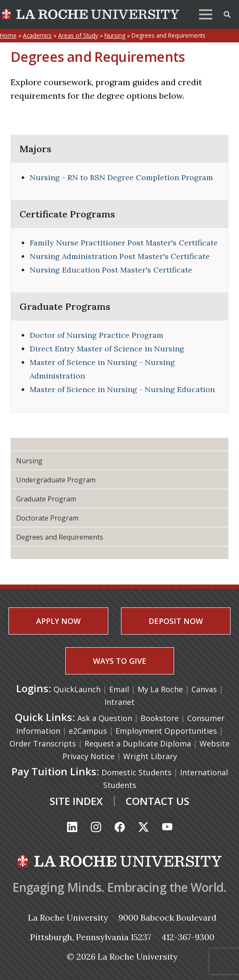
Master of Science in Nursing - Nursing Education (122, 389)
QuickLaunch (77, 689)
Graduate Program (46, 499)
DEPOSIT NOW (176, 621)
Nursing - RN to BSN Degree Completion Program (121, 177)
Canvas (205, 689)
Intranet (119, 702)
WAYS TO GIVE (120, 661)
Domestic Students (136, 772)
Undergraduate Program (56, 480)
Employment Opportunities (166, 731)
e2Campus (88, 731)
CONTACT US (157, 801)
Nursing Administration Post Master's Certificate (120, 256)
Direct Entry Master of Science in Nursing (107, 349)
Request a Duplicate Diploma (138, 743)
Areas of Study (78, 35)
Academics (37, 35)
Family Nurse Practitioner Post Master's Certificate (124, 243)
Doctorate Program (47, 518)
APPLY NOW (58, 621)
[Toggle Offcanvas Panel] (227, 14)
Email (120, 689)
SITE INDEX (76, 801)
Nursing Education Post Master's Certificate (111, 270)
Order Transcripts (43, 743)
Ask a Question (105, 718)
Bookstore (160, 718)
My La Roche (161, 689)
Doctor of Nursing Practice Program (97, 335)
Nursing (115, 35)
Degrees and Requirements (60, 537)
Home (8, 35)
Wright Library (150, 756)
